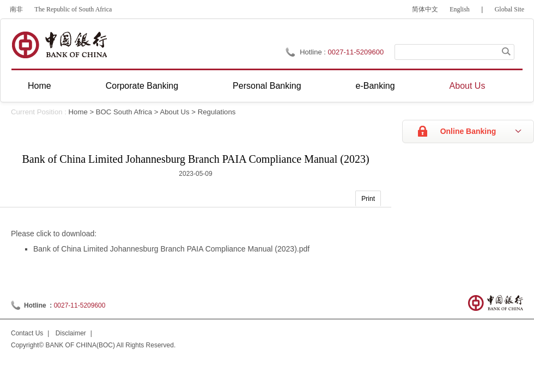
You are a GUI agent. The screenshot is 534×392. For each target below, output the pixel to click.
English (460, 9)
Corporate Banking (142, 86)
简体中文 (425, 9)
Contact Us (27, 333)
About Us (468, 86)
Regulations (217, 112)
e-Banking (375, 86)
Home (40, 86)
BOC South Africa (124, 112)
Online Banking (468, 131)
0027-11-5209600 (80, 305)
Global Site (509, 9)
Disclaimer (71, 333)
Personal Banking (267, 86)
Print (368, 199)
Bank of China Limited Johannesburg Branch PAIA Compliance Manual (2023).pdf (171, 249)
